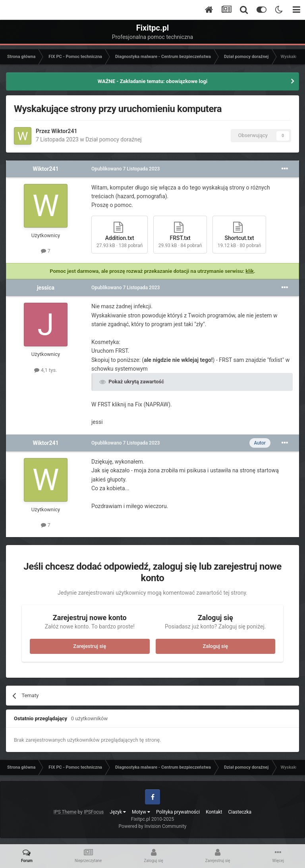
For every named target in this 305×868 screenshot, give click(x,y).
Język (118, 812)
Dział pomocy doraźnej (113, 139)
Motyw (141, 812)
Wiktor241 (64, 131)
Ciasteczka (240, 812)
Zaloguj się (215, 646)
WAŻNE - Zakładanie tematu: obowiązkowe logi (152, 81)
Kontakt (214, 812)
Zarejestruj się (90, 646)
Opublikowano (125, 169)
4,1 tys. (45, 370)
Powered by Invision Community (153, 826)
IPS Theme (65, 812)
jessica (46, 288)
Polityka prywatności (178, 812)
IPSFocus (94, 812)
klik (250, 271)
